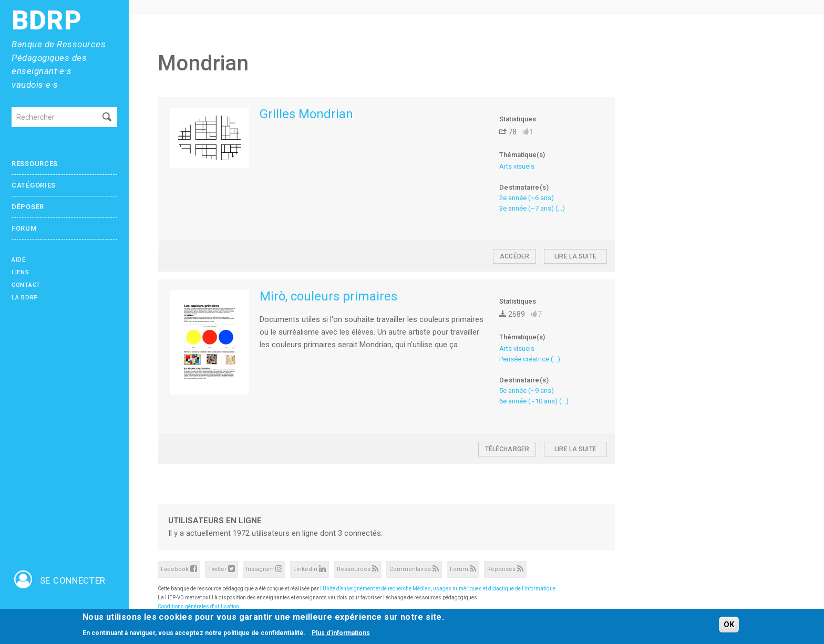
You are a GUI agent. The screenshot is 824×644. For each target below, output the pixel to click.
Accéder (514, 256)
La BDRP (25, 298)
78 (508, 132)
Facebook (179, 569)
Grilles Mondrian (306, 114)
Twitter (222, 569)
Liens (20, 272)
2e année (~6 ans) (527, 198)
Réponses (505, 569)
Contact (26, 285)
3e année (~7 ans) (527, 208)
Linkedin (310, 569)
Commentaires (414, 569)
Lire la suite (575, 256)
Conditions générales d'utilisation (198, 606)
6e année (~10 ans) (528, 401)
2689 (512, 314)
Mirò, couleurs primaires (328, 296)
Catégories (34, 185)
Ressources (35, 164)
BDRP (47, 21)
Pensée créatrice (524, 359)
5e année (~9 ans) (527, 391)
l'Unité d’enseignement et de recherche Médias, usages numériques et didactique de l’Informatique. (439, 589)
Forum (24, 228)
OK (729, 625)
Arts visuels (517, 166)
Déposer (28, 207)
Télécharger (507, 449)
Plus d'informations (341, 633)
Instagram (264, 569)
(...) (560, 208)
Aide (19, 260)
